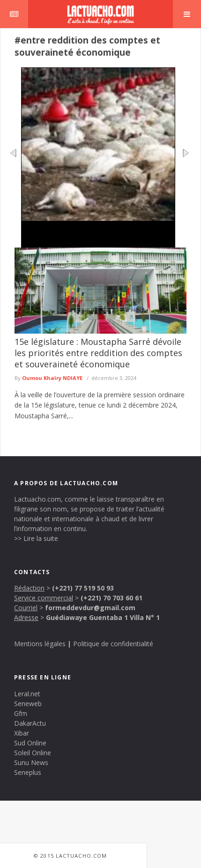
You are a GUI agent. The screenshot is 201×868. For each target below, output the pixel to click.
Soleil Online (33, 753)
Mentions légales (40, 644)
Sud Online (30, 743)
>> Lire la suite (36, 538)
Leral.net (27, 694)
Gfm (21, 713)
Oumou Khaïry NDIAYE (52, 378)
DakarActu (30, 723)
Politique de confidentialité (113, 644)
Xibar (22, 733)
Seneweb (28, 704)
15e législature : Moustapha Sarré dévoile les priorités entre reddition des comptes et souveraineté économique (98, 353)
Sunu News (31, 762)
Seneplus (28, 772)
